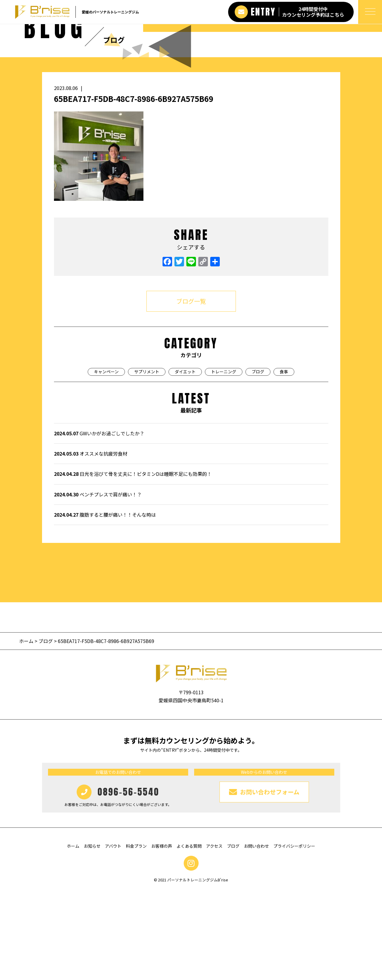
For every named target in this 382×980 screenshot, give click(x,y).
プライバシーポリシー (294, 936)
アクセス (214, 936)
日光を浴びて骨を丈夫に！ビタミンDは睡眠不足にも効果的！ (133, 563)
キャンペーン (106, 461)
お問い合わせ (256, 936)
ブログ (258, 461)
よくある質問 (189, 936)
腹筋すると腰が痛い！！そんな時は (105, 604)
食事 (284, 461)
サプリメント (147, 461)
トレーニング (224, 461)
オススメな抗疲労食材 (91, 543)
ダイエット (185, 461)
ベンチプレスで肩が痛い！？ (98, 584)
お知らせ (92, 936)
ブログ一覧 (191, 391)
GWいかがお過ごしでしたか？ (99, 523)
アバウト (113, 936)
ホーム (27, 731)
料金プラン (136, 936)
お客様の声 (162, 936)
